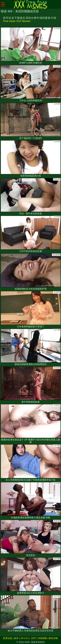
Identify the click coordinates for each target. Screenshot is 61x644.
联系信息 (8, 638)
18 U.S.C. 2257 (28, 638)
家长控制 (53, 638)
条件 (16, 638)
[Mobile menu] (3, 4)
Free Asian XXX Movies (17, 21)
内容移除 (42, 638)
